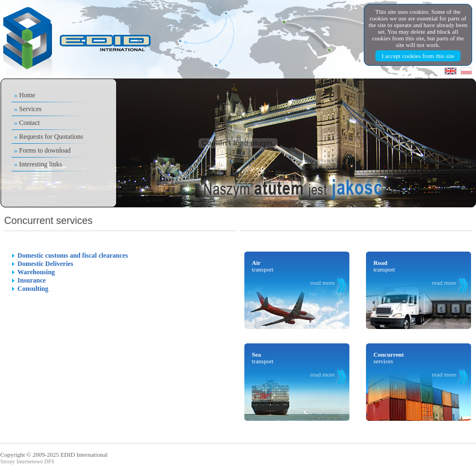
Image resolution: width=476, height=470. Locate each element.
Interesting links (41, 164)
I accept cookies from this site (418, 56)
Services (31, 109)
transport (294, 273)
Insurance (32, 280)
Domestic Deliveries (46, 264)
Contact (30, 123)
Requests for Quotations (51, 137)
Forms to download (45, 150)
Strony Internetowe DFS (28, 461)
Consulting (33, 289)
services (415, 364)
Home (27, 95)
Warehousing (36, 272)
